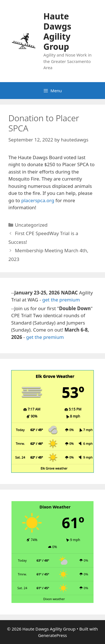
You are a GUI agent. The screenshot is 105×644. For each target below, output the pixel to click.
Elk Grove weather (54, 468)
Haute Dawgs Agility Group (57, 31)
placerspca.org (38, 200)
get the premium (61, 300)
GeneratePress (53, 635)
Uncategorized (31, 225)
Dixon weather (54, 599)
